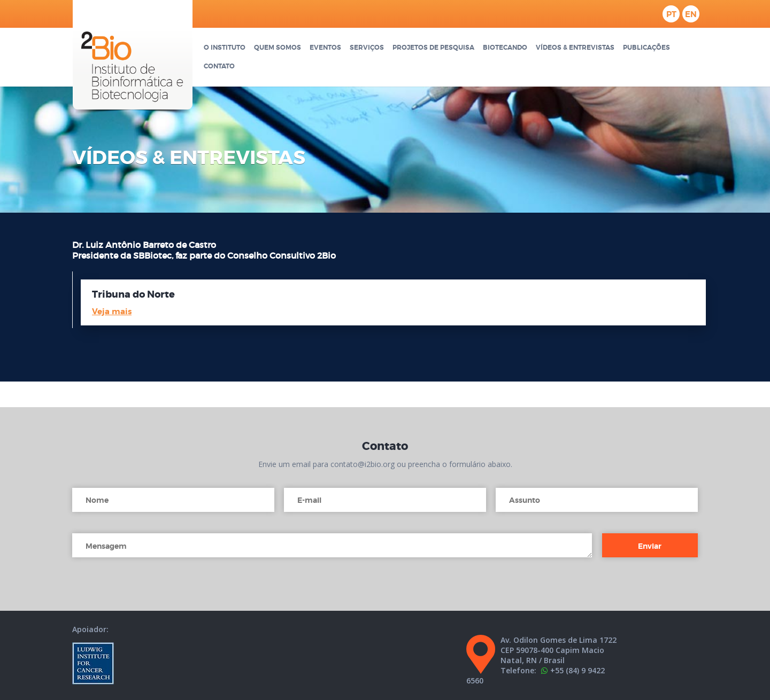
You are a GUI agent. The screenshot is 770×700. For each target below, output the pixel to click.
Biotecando (505, 48)
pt (671, 14)
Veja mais (112, 312)
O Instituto (225, 48)
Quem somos (278, 48)
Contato (219, 67)
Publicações (646, 48)
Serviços (367, 48)
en (691, 14)
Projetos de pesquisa (433, 48)
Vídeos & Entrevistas (575, 48)
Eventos (325, 48)
